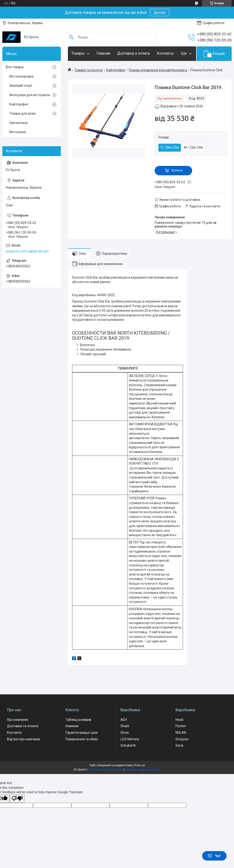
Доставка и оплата (133, 53)
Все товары (15, 67)
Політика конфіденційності (143, 770)
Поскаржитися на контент (105, 770)
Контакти (14, 733)
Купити (177, 170)
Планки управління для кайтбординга (158, 70)
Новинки (72, 726)
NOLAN (181, 733)
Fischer (181, 726)
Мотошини (18, 132)
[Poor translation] (17, 799)
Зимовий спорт (21, 86)
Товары (78, 53)
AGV (124, 720)
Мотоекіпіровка (21, 76)
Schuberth (128, 745)
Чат (214, 856)
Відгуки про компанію (24, 739)
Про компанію (18, 720)
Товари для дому (23, 113)
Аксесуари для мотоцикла (30, 95)
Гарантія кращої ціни (82, 733)
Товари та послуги (89, 70)
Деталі (160, 13)
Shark (125, 726)
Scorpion (182, 739)
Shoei (125, 733)
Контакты (165, 53)
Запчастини (18, 123)
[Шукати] (71, 37)
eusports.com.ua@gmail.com (27, 251)
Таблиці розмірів (78, 720)
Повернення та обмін (82, 739)
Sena (179, 745)
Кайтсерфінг (116, 70)
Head (179, 720)
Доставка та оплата (23, 726)
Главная (103, 53)
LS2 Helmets (130, 739)
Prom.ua (139, 765)
